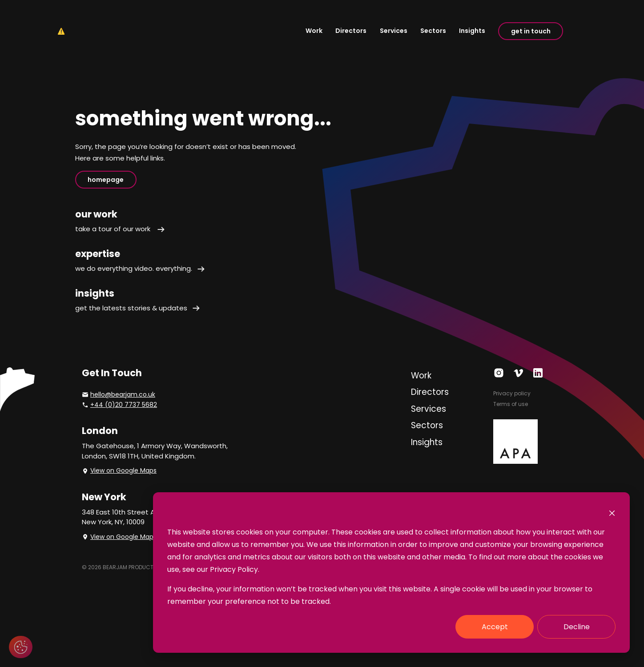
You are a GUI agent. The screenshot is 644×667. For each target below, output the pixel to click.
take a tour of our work (120, 229)
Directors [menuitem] (430, 392)
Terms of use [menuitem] (511, 404)
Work (314, 31)
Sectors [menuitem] (427, 425)
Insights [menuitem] (427, 442)
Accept (495, 627)
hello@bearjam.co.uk (123, 394)
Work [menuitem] (421, 376)
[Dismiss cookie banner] (612, 513)
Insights (472, 31)
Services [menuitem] (429, 409)
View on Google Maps (123, 470)
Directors (351, 31)
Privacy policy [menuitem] (512, 393)
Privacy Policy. (235, 569)
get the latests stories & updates (138, 308)
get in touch (531, 31)
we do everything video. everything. (140, 268)
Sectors (433, 31)
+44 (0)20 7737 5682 (124, 405)
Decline (577, 627)
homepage (106, 180)
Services (394, 31)
